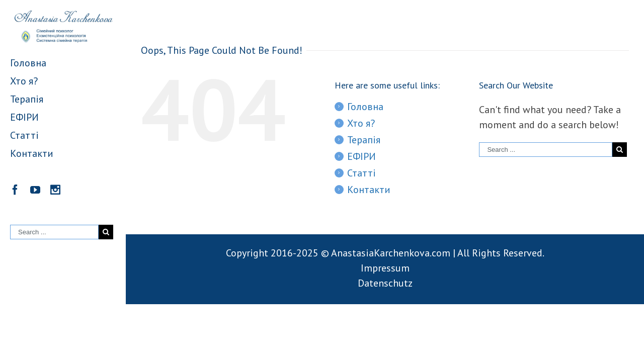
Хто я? (361, 123)
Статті (361, 173)
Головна (365, 107)
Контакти (369, 190)
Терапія (364, 140)
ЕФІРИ (361, 156)
